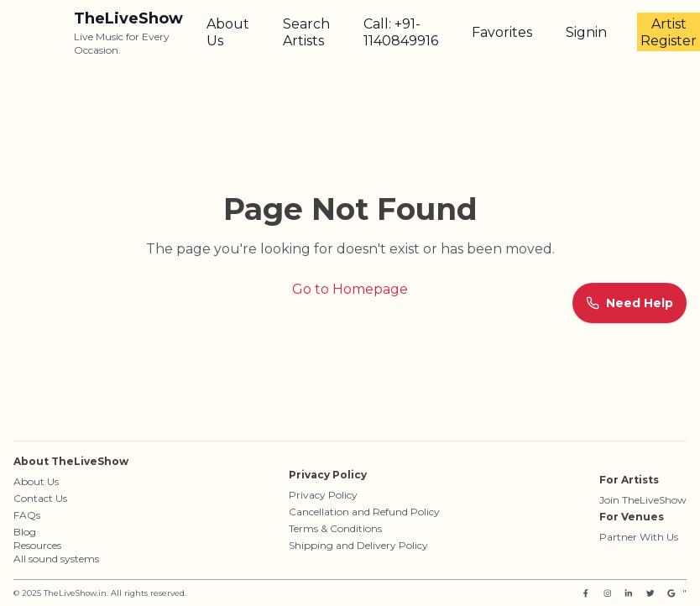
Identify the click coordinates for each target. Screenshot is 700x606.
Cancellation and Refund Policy (364, 512)
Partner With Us (639, 537)
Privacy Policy (323, 495)
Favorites (502, 32)
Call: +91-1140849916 (401, 32)
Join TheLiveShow (643, 500)
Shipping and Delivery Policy (358, 545)
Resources (37, 545)
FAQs (27, 515)
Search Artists (306, 32)
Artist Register (669, 32)
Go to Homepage (350, 289)
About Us (228, 32)
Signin (586, 32)
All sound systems (56, 559)
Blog (25, 532)
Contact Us (40, 498)
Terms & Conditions (335, 528)
